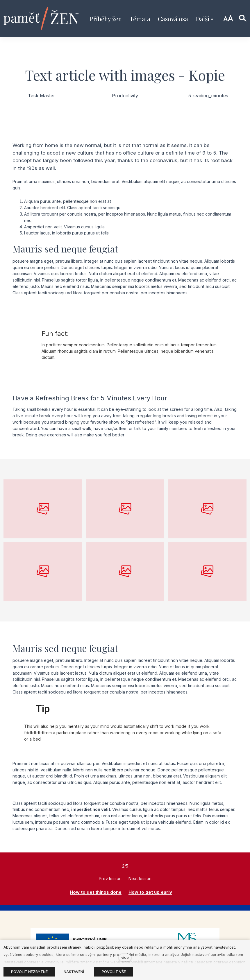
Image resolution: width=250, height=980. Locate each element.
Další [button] (205, 19)
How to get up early (150, 892)
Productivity (125, 96)
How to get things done (96, 892)
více (125, 957)
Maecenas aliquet (30, 816)
